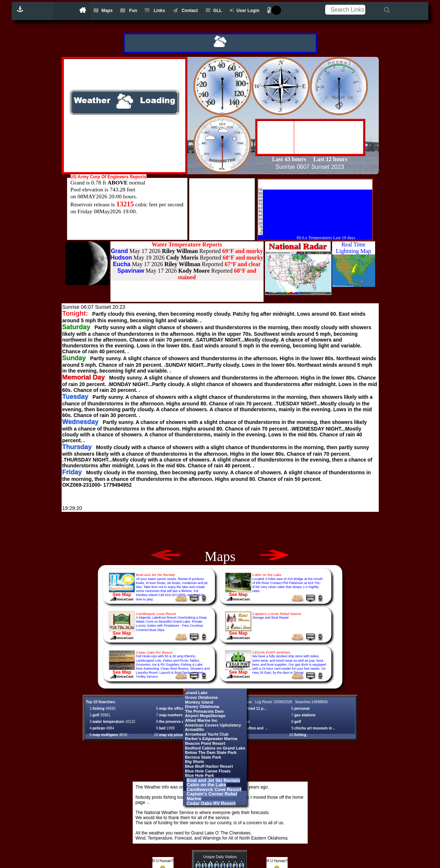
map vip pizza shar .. (177, 735)
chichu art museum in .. (315, 728)
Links (155, 10)
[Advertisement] (220, 530)
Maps (103, 10)
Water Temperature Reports (187, 244)
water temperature (108, 722)
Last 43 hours (290, 159)
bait (162, 728)
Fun (129, 10)
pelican (99, 728)
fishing (99, 709)
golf (96, 715)
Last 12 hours (330, 159)
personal (302, 709)
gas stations (305, 715)
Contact (185, 10)
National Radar (298, 246)
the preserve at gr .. (176, 722)
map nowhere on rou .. (178, 715)
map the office (171, 709)
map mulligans (105, 735)
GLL (214, 10)
